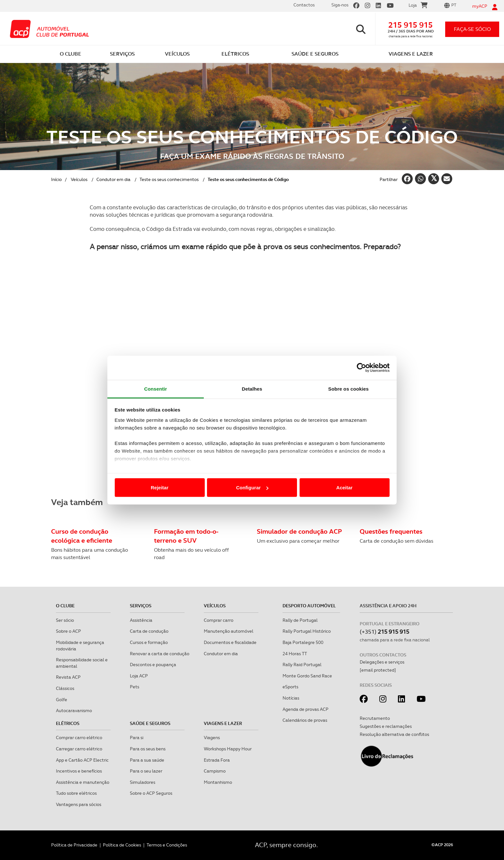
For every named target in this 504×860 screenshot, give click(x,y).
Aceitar (344, 488)
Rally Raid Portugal (302, 665)
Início (56, 179)
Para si (137, 738)
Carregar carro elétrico (79, 749)
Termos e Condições (167, 845)
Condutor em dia (113, 179)
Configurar (252, 488)
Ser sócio (65, 620)
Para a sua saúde (147, 760)
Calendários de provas (305, 720)
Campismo (215, 771)
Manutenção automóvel (229, 631)
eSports (290, 687)
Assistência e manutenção (83, 782)
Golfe (62, 700)
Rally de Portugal (300, 620)
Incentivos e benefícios (79, 771)
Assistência (141, 620)
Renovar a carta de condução (160, 654)
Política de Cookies (122, 845)
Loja (418, 6)
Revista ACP (68, 677)
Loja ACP (139, 676)
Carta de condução (149, 631)
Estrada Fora (217, 760)
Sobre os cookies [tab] (348, 389)
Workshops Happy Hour (228, 749)
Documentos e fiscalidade (230, 642)
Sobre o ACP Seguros (151, 793)
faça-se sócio (472, 29)
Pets (135, 687)
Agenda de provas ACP (306, 709)
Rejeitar (160, 488)
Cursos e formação (149, 642)
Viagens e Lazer (223, 723)
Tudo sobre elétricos (76, 793)
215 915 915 (410, 25)
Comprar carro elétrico (79, 738)
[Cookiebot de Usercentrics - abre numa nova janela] (361, 368)
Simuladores (143, 782)
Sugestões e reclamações (386, 726)
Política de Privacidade (74, 845)
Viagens (212, 738)
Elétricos (68, 723)
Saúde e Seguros (150, 723)
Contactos (304, 5)
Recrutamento (375, 718)
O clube (65, 606)
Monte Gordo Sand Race (307, 676)
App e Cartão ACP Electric (82, 760)
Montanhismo (218, 782)
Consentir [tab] (156, 389)
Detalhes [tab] (252, 389)
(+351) (384, 632)
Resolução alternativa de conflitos (394, 734)
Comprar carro (219, 620)
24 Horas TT (295, 654)
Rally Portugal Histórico (307, 631)
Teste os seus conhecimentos (169, 179)
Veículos (79, 179)
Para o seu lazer (146, 771)
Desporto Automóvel (309, 606)
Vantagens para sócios (79, 804)
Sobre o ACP (68, 631)
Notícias (291, 698)
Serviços (141, 606)
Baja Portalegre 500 (303, 642)
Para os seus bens (148, 749)
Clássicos (65, 688)
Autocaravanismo (74, 711)
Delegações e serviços (382, 662)
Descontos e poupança (153, 665)
